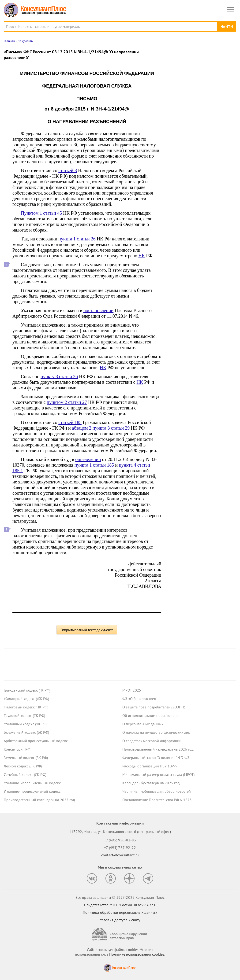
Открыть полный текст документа (87, 630)
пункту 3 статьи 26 (59, 376)
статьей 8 (68, 170)
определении (88, 459)
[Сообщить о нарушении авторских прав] (120, 934)
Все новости (180, 160)
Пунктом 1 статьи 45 (41, 213)
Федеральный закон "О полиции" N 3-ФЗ (156, 758)
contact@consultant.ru (120, 855)
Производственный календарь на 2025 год (39, 800)
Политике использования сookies (137, 954)
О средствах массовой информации (152, 741)
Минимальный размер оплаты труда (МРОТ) (158, 774)
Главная (9, 41)
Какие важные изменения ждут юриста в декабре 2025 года (201, 71)
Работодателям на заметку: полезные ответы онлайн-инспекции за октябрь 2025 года (200, 94)
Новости (187, 52)
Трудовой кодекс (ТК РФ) (24, 715)
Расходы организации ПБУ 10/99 (150, 766)
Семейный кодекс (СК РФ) (25, 774)
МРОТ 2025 (132, 690)
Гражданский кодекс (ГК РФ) (27, 690)
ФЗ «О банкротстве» (139, 699)
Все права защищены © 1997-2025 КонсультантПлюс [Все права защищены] (120, 897)
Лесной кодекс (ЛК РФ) (23, 766)
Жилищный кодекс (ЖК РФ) (26, 699)
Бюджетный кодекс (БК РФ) (26, 732)
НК (142, 256)
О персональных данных (143, 724)
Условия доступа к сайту (120, 920)
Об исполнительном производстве (151, 715)
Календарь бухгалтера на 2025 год (151, 783)
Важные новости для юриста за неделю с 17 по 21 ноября (195, 117)
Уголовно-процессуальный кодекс (32, 791)
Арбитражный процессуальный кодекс (36, 741)
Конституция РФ (17, 749)
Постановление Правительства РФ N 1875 (157, 800)
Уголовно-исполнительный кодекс (32, 783)
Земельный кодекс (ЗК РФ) (26, 758)
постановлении (98, 310)
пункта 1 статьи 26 (77, 239)
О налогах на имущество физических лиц (156, 732)
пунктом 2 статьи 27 (67, 402)
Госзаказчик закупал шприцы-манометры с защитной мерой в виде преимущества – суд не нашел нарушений (200, 143)
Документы (25, 41)
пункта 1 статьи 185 (94, 465)
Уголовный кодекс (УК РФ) (26, 724)
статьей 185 (70, 422)
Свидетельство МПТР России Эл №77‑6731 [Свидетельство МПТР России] (120, 905)
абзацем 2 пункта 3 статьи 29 (101, 428)
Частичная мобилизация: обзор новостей (157, 791)
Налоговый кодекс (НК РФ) (26, 707)
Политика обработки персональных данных (120, 912)
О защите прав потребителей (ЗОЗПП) (154, 707)
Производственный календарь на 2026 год (158, 749)
